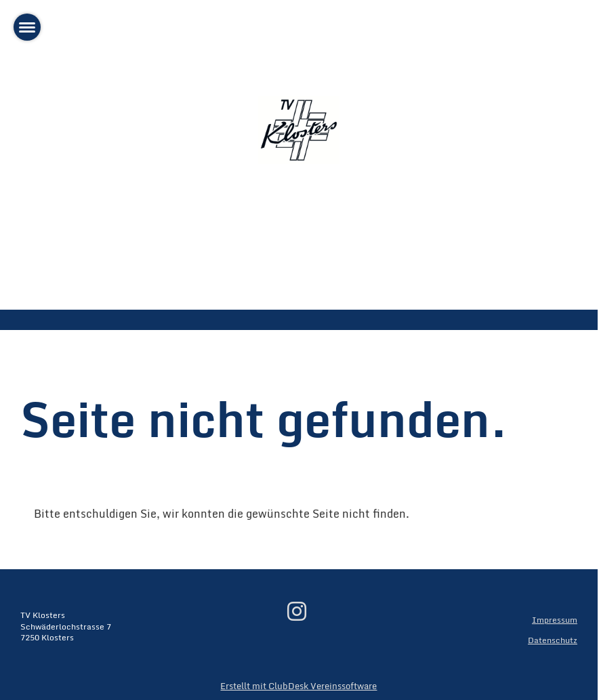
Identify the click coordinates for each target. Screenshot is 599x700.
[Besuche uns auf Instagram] (297, 611)
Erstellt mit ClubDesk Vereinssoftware (298, 686)
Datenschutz (553, 640)
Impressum (555, 620)
